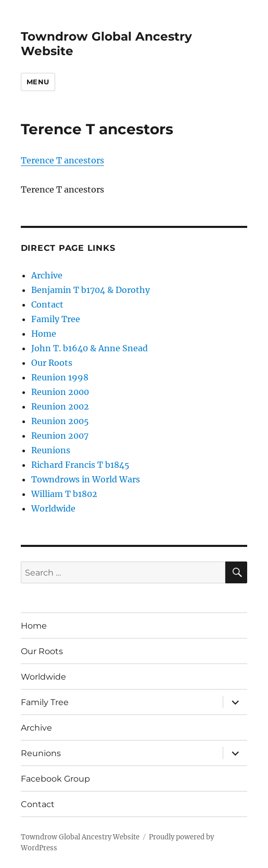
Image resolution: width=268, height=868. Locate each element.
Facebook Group (55, 779)
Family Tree (56, 319)
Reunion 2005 (60, 421)
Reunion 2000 (60, 392)
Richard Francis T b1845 (80, 465)
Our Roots (52, 363)
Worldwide (53, 508)
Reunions (51, 450)
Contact (47, 304)
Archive (47, 275)
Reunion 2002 (60, 406)
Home (44, 334)
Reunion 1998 (60, 377)
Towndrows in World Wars (86, 479)
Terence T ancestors (62, 160)
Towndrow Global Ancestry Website (80, 837)
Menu (38, 82)
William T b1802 (64, 494)
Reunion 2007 (60, 436)
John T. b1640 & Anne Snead (90, 348)
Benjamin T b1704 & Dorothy (91, 290)
